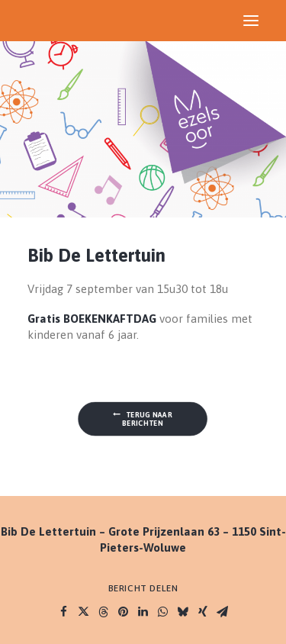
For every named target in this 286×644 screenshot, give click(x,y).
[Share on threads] (104, 612)
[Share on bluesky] (183, 612)
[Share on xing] (203, 612)
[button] (251, 21)
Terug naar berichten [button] (144, 419)
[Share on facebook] (64, 612)
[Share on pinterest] (124, 612)
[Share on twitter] (84, 612)
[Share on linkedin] (143, 612)
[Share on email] (223, 612)
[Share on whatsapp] (163, 612)
